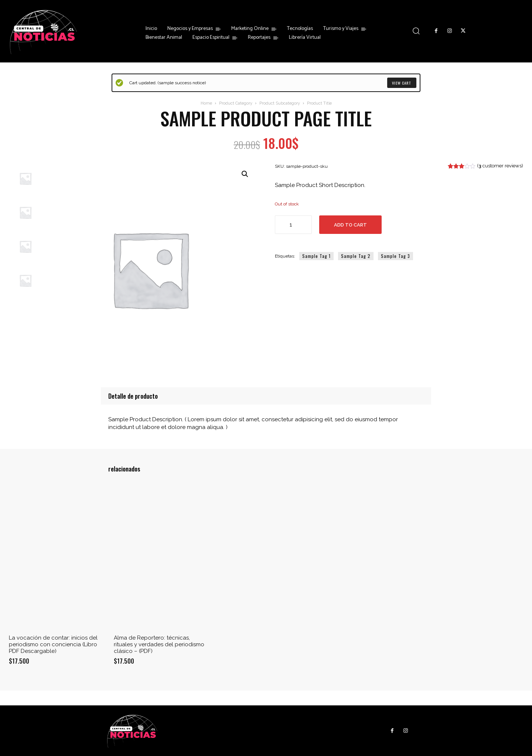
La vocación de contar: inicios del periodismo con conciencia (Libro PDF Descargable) (53, 644)
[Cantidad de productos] (293, 225)
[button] (416, 31)
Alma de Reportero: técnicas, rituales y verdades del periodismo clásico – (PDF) (159, 644)
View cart (401, 83)
